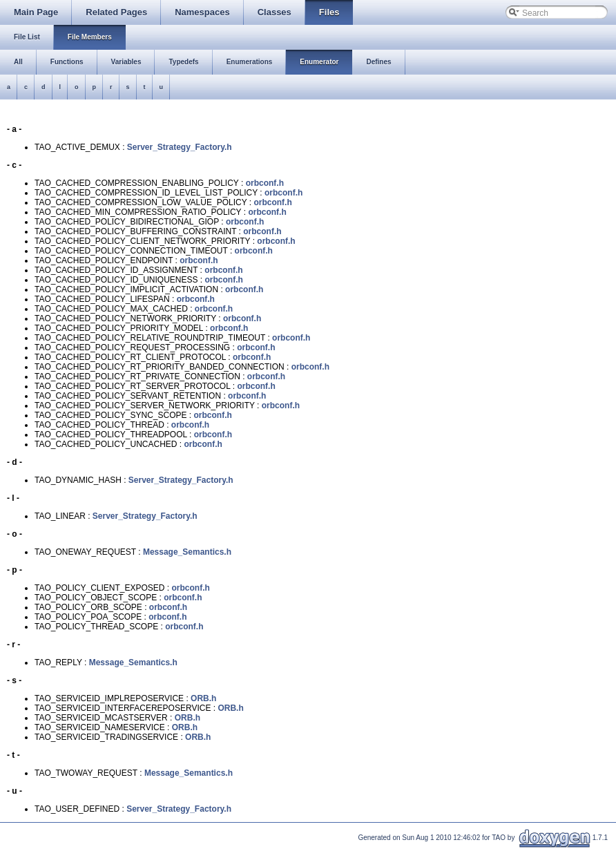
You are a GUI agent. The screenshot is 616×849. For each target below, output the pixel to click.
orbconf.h (265, 183)
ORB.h (203, 698)
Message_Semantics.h (187, 552)
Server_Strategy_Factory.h (180, 147)
